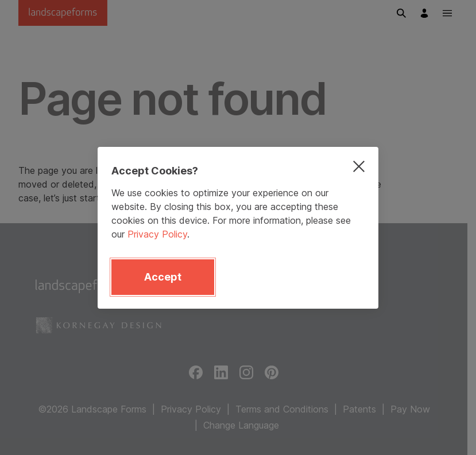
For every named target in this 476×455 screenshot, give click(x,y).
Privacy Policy (157, 234)
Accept (163, 277)
